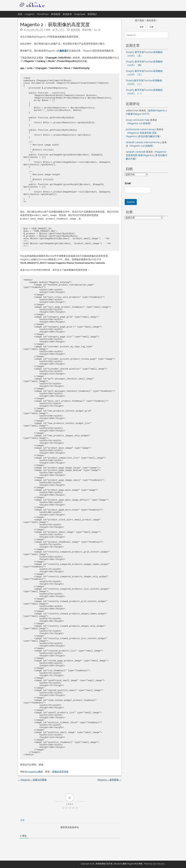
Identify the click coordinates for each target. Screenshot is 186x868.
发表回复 (75, 30)
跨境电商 (56, 14)
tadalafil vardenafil (136, 152)
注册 (151, 27)
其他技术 (67, 14)
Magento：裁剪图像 (109, 780)
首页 (20, 14)
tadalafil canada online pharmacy (144, 142)
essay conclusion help (138, 120)
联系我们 (92, 14)
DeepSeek (80, 14)
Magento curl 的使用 (139, 123)
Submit (131, 202)
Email (128, 183)
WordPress (43, 14)
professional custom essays (141, 129)
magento (30, 14)
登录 (22, 820)
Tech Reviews (159, 864)
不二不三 (60, 30)
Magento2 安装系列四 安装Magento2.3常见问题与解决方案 (146, 155)
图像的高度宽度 (60, 772)
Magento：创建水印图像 (32, 780)
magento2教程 (35, 772)
